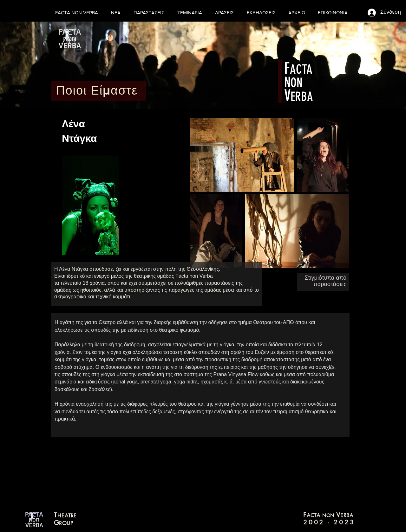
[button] (226, 13)
